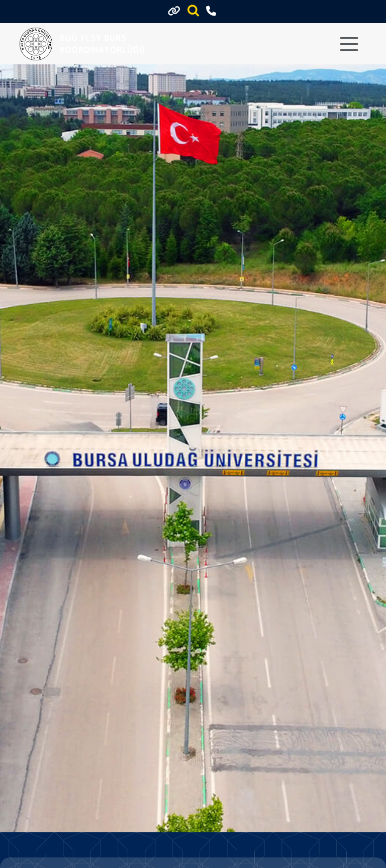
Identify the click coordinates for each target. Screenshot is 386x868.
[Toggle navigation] (349, 44)
